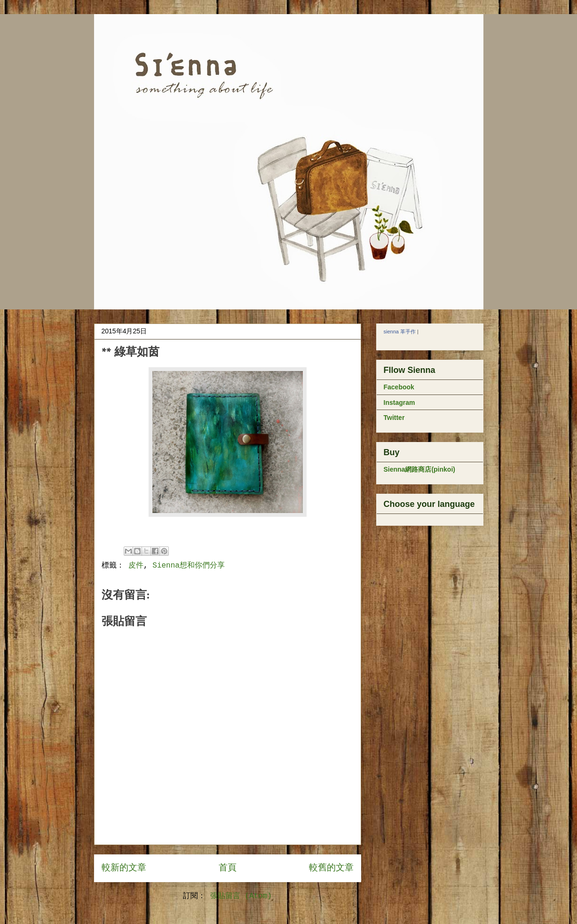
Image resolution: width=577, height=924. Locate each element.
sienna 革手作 (400, 332)
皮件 (136, 566)
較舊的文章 (331, 868)
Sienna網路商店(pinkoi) (419, 469)
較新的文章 (124, 868)
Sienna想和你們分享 (189, 566)
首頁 (228, 868)
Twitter (394, 418)
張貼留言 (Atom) (241, 896)
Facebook (399, 387)
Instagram (399, 403)
